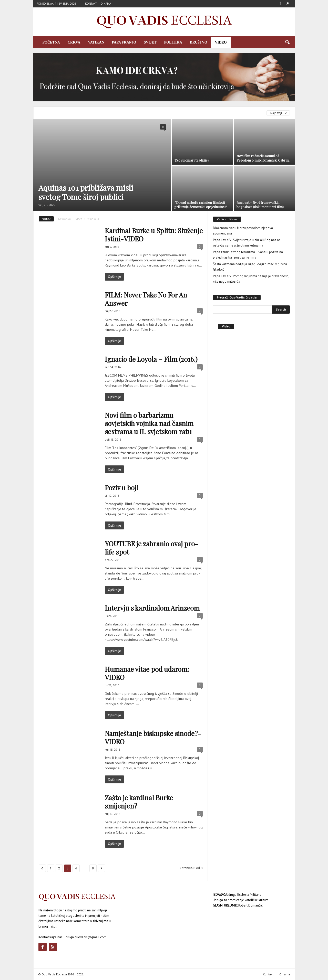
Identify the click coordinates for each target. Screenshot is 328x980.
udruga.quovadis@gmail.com (85, 937)
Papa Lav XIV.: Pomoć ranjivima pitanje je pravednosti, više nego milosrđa (251, 279)
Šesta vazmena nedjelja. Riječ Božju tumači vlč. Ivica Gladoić (250, 267)
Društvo (199, 42)
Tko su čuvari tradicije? (192, 160)
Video (221, 42)
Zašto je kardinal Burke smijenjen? (139, 802)
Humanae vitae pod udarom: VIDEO (147, 673)
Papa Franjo (124, 42)
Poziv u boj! (121, 488)
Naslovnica (64, 219)
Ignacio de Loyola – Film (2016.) (151, 359)
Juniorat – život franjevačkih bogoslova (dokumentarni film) (260, 205)
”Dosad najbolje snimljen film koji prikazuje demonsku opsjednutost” (201, 205)
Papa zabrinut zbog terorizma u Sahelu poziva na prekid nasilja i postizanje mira (248, 255)
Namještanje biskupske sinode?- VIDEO (153, 737)
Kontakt (91, 4)
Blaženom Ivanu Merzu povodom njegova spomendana (243, 231)
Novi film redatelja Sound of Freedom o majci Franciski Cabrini (263, 158)
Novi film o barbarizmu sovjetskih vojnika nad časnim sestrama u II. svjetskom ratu (149, 423)
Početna (51, 42)
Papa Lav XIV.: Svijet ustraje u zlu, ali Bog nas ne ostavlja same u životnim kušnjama (247, 243)
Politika (173, 42)
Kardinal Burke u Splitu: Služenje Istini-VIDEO (154, 235)
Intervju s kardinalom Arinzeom (152, 608)
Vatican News (227, 219)
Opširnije (114, 277)
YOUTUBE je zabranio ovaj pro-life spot (151, 548)
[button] (287, 42)
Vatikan (96, 42)
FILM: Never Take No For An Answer (146, 299)
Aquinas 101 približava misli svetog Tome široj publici (86, 192)
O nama (106, 4)
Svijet (150, 42)
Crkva (74, 42)
